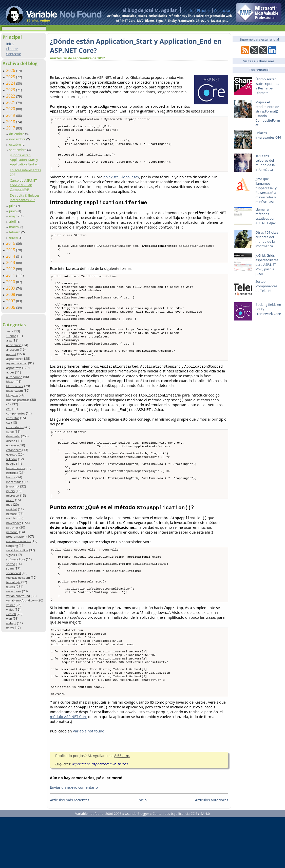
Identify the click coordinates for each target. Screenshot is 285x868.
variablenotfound (18, 596)
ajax (9, 340)
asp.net (11, 354)
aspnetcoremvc (17, 363)
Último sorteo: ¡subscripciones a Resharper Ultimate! (267, 86)
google (11, 464)
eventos (12, 454)
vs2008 (11, 614)
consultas (13, 418)
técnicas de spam (18, 578)
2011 (11, 275)
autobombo (14, 377)
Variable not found (89, 782)
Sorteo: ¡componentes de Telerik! (266, 286)
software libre (16, 559)
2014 (11, 256)
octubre (15, 144)
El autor (204, 11)
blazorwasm (14, 391)
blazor (10, 381)
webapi (11, 623)
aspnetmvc (14, 368)
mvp (9, 505)
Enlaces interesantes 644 (268, 135)
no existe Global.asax (121, 185)
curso (10, 432)
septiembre (18, 150)
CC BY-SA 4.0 (200, 864)
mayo (14, 216)
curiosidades (15, 427)
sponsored (13, 573)
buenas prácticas (18, 400)
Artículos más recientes (70, 851)
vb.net (10, 605)
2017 (11, 128)
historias (12, 473)
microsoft (13, 495)
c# (8, 404)
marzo (14, 227)
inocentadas (14, 482)
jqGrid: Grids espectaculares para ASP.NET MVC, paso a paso (267, 265)
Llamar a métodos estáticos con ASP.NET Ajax (265, 216)
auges (10, 372)
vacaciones (14, 591)
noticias (11, 518)
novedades (14, 523)
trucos (10, 587)
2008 (11, 294)
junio (13, 211)
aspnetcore (14, 359)
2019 (11, 115)
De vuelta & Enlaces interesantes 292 (25, 198)
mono (10, 500)
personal (12, 532)
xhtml (10, 628)
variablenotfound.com (21, 600)
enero (14, 237)
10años (11, 336)
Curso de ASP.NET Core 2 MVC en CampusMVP (23, 185)
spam (10, 568)
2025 (11, 77)
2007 (11, 301)
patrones (12, 527)
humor (11, 477)
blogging (12, 395)
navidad (12, 509)
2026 (11, 70)
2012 (11, 269)
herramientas (15, 468)
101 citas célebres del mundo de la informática (265, 163)
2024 (11, 83)
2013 (11, 262)
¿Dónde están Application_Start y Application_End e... (25, 160)
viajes (10, 609)
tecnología (13, 582)
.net (9, 331)
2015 (11, 250)
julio (13, 206)
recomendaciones (18, 541)
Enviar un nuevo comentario (74, 838)
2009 (11, 288)
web (9, 619)
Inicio (189, 11)
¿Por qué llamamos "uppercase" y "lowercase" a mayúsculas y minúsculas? (266, 190)
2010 (11, 282)
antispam (13, 350)
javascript (13, 486)
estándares (14, 450)
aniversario (14, 345)
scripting (12, 546)
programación (16, 536)
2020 (11, 109)
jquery (10, 491)
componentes (16, 413)
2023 (11, 90)
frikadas (12, 459)
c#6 (9, 409)
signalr (11, 555)
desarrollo (13, 436)
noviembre (18, 139)
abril (13, 221)
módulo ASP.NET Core (69, 767)
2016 (11, 243)
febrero (15, 232)
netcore (11, 514)
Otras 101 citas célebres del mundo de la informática (267, 239)
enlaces (11, 445)
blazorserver (15, 386)
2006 (11, 307)
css (8, 422)
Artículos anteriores (212, 851)
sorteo (11, 564)
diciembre (17, 134)
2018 (11, 122)
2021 (11, 102)
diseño (11, 441)
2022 (11, 96)
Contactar (222, 11)
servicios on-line (17, 550)
